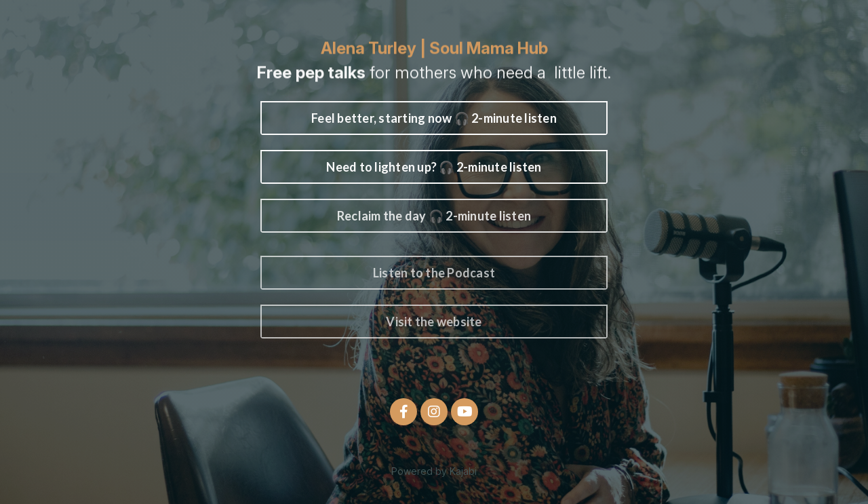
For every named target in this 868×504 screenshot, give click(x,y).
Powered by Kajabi (434, 471)
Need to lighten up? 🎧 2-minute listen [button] (434, 167)
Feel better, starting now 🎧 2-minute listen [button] (434, 118)
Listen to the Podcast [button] (434, 273)
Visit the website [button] (434, 322)
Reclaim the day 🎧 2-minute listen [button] (434, 216)
